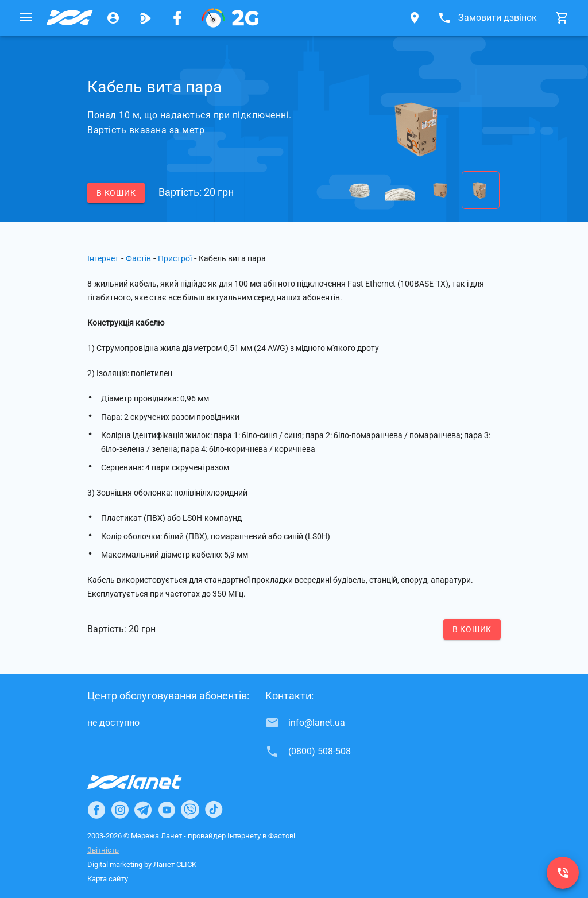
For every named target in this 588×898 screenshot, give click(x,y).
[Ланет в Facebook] (96, 810)
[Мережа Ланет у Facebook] (177, 18)
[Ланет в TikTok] (214, 810)
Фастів (138, 258)
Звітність (103, 850)
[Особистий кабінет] (113, 18)
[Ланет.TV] (145, 18)
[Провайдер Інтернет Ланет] (148, 782)
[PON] (230, 18)
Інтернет (103, 258)
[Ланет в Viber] (190, 810)
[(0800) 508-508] (563, 873)
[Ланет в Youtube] (167, 810)
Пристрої (175, 258)
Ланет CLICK (175, 864)
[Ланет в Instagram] (120, 810)
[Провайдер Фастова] (69, 18)
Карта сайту (108, 879)
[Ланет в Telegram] (143, 810)
